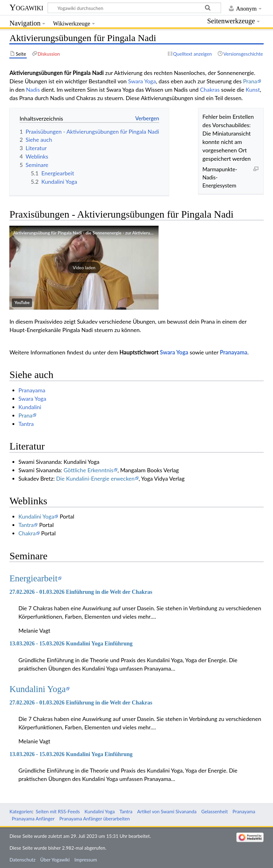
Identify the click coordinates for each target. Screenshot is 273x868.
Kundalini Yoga (36, 516)
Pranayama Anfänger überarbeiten (95, 819)
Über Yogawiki (55, 860)
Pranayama (234, 352)
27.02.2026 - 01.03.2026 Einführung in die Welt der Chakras (81, 592)
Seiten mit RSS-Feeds (58, 811)
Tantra (26, 424)
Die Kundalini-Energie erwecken (95, 478)
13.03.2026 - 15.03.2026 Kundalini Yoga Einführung (71, 644)
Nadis (33, 90)
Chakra (27, 533)
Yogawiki (26, 7)
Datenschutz (22, 860)
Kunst (253, 90)
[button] (84, 268)
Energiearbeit (33, 578)
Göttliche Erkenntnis (89, 470)
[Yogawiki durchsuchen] (134, 8)
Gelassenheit (214, 811)
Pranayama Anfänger (33, 819)
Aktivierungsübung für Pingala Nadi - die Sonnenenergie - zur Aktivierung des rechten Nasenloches (109, 233)
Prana (250, 81)
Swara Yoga (142, 81)
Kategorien (21, 811)
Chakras (210, 90)
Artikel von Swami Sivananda (167, 811)
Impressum (86, 860)
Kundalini (30, 407)
